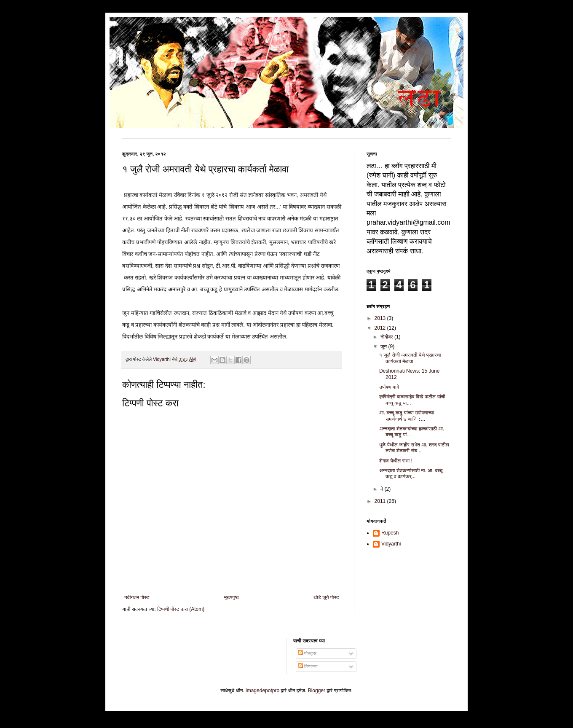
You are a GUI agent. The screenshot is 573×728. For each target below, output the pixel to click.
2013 (381, 318)
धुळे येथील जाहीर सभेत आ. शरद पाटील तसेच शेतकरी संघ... (414, 448)
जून (384, 347)
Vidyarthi (391, 544)
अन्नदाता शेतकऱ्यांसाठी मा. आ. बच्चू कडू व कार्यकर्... (411, 473)
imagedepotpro (262, 690)
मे (383, 489)
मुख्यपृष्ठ (231, 597)
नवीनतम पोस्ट (137, 597)
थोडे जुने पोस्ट (326, 597)
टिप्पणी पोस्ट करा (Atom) (181, 609)
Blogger (317, 690)
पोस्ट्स (307, 653)
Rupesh (390, 533)
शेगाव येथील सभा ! (396, 461)
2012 (381, 328)
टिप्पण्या (308, 666)
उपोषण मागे (389, 387)
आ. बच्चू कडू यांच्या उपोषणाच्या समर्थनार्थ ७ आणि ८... (407, 416)
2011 (381, 501)
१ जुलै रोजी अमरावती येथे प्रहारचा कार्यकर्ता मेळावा (410, 358)
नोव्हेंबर (387, 337)
